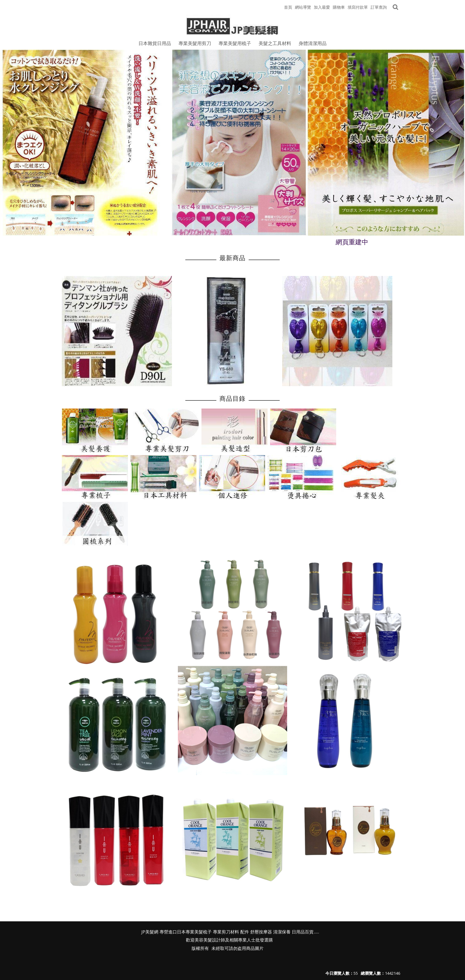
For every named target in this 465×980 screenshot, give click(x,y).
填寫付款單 (358, 7)
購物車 (339, 7)
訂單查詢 (379, 7)
